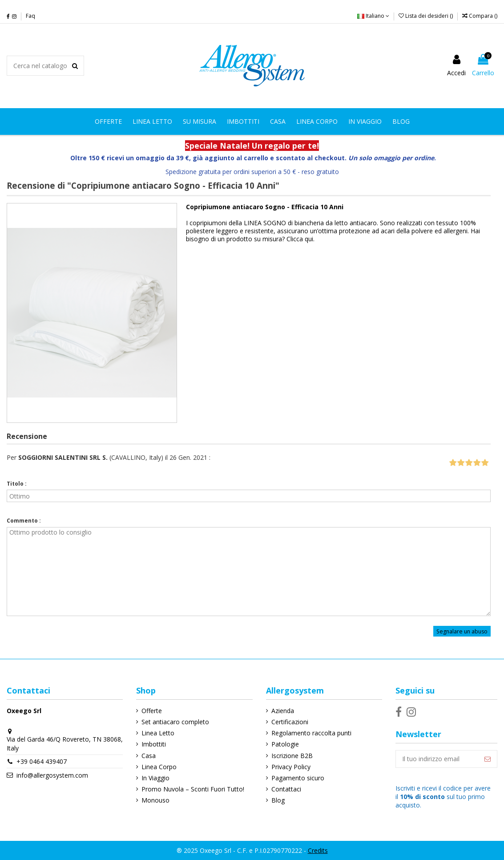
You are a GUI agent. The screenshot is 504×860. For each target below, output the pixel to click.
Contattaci (286, 789)
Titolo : (17, 484)
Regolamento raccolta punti (311, 733)
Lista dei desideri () (426, 16)
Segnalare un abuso (462, 631)
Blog (278, 800)
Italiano (373, 16)
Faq (30, 16)
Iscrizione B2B (292, 756)
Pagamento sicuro (298, 778)
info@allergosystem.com (52, 775)
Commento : (24, 521)
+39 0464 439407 (42, 761)
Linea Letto (158, 733)
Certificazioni (290, 722)
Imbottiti (154, 744)
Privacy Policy (291, 767)
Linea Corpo (159, 767)
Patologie (285, 744)
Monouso (155, 800)
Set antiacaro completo (175, 722)
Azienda (283, 711)
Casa (149, 756)
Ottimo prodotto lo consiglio (249, 572)
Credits (318, 850)
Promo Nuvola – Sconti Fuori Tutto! (193, 789)
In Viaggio (155, 778)
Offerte (152, 711)
